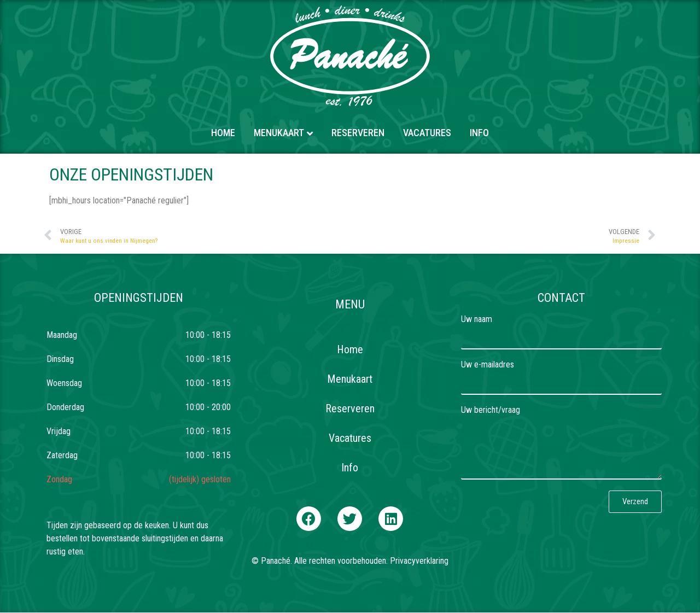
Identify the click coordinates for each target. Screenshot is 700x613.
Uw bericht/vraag (491, 410)
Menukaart (279, 133)
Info (479, 133)
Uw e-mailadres (488, 365)
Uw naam (477, 320)
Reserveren (358, 133)
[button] (309, 519)
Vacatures (427, 133)
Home (223, 133)
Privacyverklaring (419, 561)
